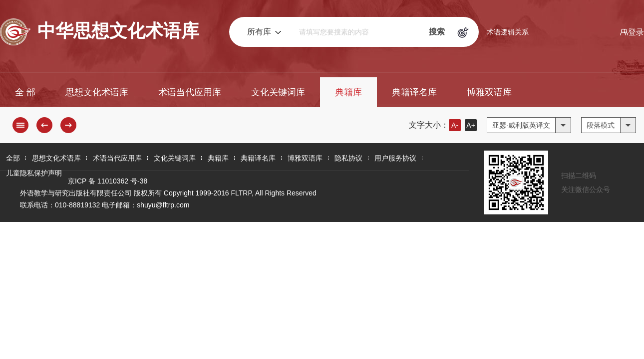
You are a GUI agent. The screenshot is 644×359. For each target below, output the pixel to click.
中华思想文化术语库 (100, 32)
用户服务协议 (395, 158)
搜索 (437, 32)
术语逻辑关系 (508, 32)
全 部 (25, 92)
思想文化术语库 (97, 92)
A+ (471, 125)
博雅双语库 (489, 92)
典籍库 (348, 92)
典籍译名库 (414, 92)
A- (455, 125)
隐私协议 (348, 158)
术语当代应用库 (190, 92)
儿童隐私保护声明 (34, 173)
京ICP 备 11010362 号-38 (108, 181)
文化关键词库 (278, 92)
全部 (13, 158)
